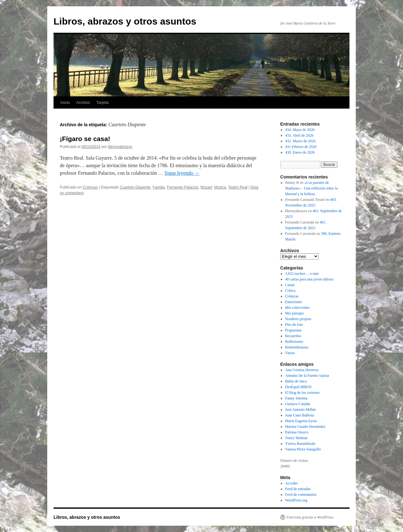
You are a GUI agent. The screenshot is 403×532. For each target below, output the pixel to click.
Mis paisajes (295, 313)
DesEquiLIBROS (298, 387)
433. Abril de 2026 (299, 135)
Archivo (83, 102)
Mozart (206, 187)
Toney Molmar (296, 438)
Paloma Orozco (297, 432)
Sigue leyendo (182, 173)
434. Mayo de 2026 (300, 130)
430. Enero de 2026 (300, 152)
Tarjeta (102, 102)
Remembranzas (297, 347)
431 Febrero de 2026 (301, 147)
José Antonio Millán (301, 410)
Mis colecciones (298, 308)
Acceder (292, 483)
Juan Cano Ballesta (300, 415)
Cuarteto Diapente (135, 187)
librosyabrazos (120, 147)
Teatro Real (238, 187)
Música (220, 187)
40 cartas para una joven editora (309, 279)
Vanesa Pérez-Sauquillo (303, 449)
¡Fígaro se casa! (85, 139)
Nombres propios (298, 319)
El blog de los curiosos (302, 393)
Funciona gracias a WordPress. (310, 517)
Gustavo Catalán (298, 404)
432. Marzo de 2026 (301, 141)
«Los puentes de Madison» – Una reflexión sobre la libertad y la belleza (312, 188)
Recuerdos (293, 336)
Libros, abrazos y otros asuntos (125, 21)
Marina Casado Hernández (305, 427)
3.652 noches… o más (302, 274)
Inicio (65, 102)
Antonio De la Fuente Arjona (307, 376)
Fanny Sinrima (296, 398)
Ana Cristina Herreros (302, 370)
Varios (290, 353)
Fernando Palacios (183, 187)
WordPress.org (296, 500)
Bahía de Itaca (296, 381)
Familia (159, 187)
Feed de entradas (298, 489)
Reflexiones (294, 342)
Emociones (294, 302)
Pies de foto (294, 325)
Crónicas (90, 187)
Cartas (290, 285)
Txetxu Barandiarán (300, 444)
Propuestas (293, 330)
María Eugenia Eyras (301, 421)
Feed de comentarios (301, 495)
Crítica (290, 291)
